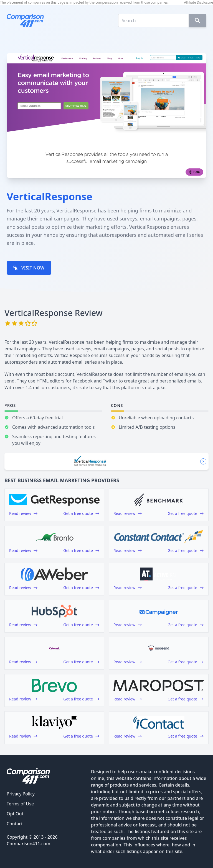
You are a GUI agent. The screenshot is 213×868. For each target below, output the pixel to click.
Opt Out (15, 814)
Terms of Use (20, 804)
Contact (15, 824)
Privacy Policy (21, 794)
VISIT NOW (28, 268)
